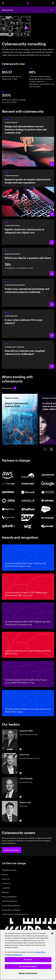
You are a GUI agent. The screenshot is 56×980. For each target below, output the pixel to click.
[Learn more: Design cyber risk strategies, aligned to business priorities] (28, 141)
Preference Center (9, 870)
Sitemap (5, 892)
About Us (6, 879)
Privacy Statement (9, 897)
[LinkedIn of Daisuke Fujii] (20, 821)
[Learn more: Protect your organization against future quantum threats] (28, 262)
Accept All (28, 960)
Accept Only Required (28, 967)
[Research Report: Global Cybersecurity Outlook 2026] (20, 419)
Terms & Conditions (10, 901)
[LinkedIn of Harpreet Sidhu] (20, 749)
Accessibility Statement (11, 910)
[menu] (3, 3)
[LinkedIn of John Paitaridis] (20, 797)
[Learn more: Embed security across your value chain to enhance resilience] (28, 324)
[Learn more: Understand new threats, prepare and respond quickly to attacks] (28, 193)
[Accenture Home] (28, 3)
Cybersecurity (8, 10)
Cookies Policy (40, 952)
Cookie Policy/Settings (11, 905)
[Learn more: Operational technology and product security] (28, 293)
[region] (28, 955)
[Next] (51, 449)
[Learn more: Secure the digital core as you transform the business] (28, 232)
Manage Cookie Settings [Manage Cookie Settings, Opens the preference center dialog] (28, 973)
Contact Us (6, 883)
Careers (5, 874)
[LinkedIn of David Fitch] (20, 773)
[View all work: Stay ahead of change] (9, 388)
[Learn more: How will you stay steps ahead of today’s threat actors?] (28, 355)
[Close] (52, 933)
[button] (12, 850)
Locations (6, 888)
